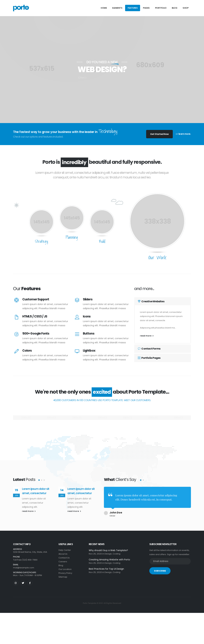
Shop (186, 8)
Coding (117, 551)
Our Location (65, 567)
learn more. (185, 134)
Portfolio (161, 8)
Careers (63, 559)
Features (133, 8)
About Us (63, 552)
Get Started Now (159, 134)
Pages (146, 8)
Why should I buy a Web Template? (108, 548)
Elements (117, 8)
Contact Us (64, 555)
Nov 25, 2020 (95, 551)
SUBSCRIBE (160, 568)
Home (104, 8)
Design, (108, 551)
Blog (175, 8)
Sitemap (63, 574)
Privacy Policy (65, 571)
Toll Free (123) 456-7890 (25, 558)
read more (147, 336)
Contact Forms (149, 349)
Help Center (65, 548)
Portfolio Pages (149, 358)
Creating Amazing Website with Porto (109, 557)
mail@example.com (24, 565)
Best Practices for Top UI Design (106, 567)
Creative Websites (151, 301)
